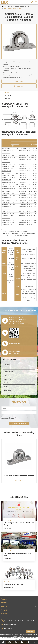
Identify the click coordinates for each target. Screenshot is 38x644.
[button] (19, 60)
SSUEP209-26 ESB (6, 193)
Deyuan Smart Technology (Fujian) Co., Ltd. (17, 634)
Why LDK (4, 610)
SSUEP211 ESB (6, 209)
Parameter (7, 98)
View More (8, 528)
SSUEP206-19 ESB (6, 169)
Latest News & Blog (19, 497)
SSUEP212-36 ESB (6, 220)
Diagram (6, 92)
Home (5, 7)
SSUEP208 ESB (6, 184)
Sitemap (15, 636)
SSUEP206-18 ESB (6, 166)
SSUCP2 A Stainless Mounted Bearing (19, 476)
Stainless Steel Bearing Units (21, 7)
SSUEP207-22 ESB (6, 180)
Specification (8, 95)
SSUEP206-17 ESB (6, 164)
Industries (4, 603)
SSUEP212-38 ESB (6, 223)
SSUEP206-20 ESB (6, 171)
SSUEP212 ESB (6, 218)
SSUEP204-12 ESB (6, 151)
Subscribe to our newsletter (19, 423)
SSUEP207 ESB (6, 173)
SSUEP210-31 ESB (6, 205)
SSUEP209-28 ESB (6, 198)
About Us (4, 606)
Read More (19, 480)
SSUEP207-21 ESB (6, 178)
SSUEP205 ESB (6, 153)
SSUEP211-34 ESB (6, 214)
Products (10, 7)
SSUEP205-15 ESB (6, 158)
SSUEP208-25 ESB (6, 189)
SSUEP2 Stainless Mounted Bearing (12, 8)
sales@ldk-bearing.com (8, 625)
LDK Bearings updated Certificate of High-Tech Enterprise (19, 524)
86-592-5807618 (6, 628)
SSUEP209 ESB (6, 191)
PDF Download (19, 86)
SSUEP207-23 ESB (6, 182)
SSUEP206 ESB (6, 162)
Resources (4, 614)
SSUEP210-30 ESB (6, 202)
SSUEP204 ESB (6, 149)
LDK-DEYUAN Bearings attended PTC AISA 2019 (18, 555)
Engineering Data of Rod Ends (13, 584)
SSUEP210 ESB (6, 200)
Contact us (19, 81)
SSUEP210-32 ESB (6, 207)
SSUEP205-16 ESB (6, 160)
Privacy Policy (21, 636)
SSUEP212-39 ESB (6, 225)
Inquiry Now (30, 632)
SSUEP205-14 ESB (6, 155)
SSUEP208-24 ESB (6, 187)
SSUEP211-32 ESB (6, 211)
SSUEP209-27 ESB (6, 196)
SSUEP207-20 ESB (6, 175)
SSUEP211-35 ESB (6, 216)
